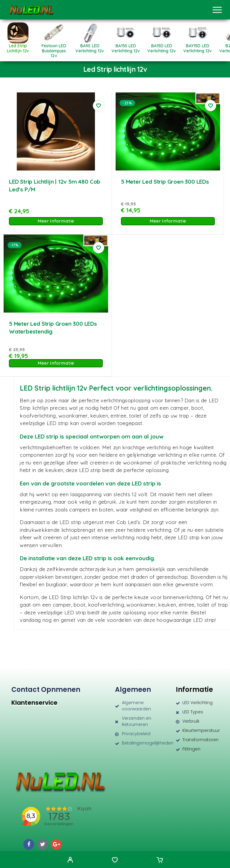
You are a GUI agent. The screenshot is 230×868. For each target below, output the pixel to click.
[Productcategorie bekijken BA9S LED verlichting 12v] (90, 46)
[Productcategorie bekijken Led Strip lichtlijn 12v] (18, 46)
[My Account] (70, 861)
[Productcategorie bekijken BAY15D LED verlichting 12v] (198, 46)
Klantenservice (34, 703)
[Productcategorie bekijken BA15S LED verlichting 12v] (126, 46)
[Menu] (217, 10)
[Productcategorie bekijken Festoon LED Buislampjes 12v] (54, 49)
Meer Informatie (56, 221)
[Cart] (160, 861)
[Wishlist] (115, 861)
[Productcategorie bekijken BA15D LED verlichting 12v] (162, 46)
